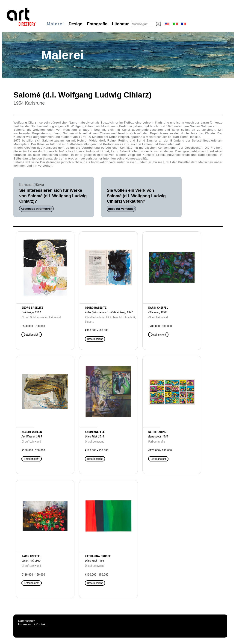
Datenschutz (27, 621)
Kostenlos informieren (36, 209)
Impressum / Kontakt (32, 624)
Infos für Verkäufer (121, 209)
